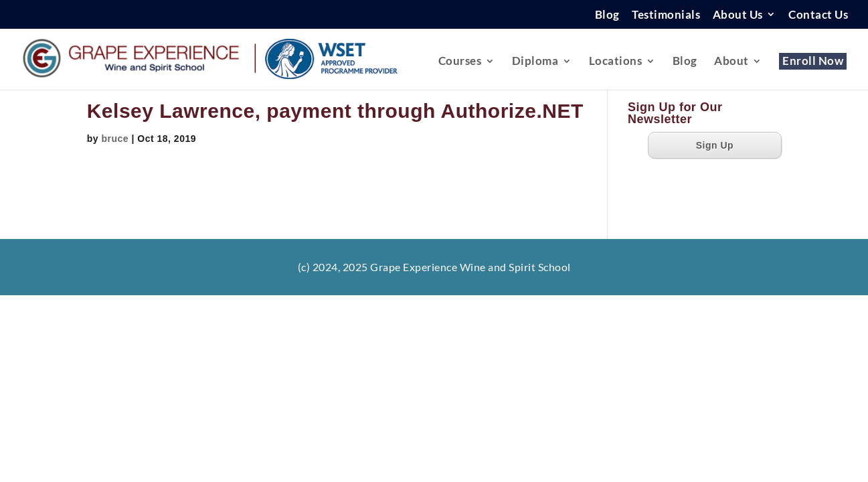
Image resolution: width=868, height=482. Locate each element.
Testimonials (666, 15)
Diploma (535, 62)
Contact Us (818, 15)
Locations (616, 62)
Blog (607, 15)
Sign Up (715, 145)
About (731, 62)
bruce (115, 139)
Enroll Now (813, 62)
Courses (460, 62)
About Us (738, 15)
